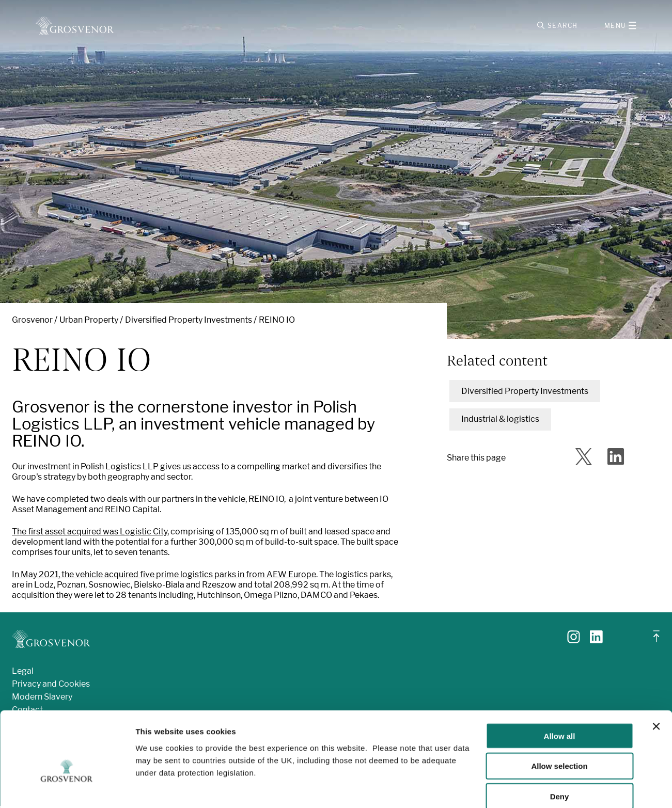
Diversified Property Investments (189, 322)
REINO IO (277, 322)
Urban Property (89, 322)
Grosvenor (32, 322)
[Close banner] (656, 672)
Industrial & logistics (500, 421)
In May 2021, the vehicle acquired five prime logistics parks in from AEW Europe (164, 576)
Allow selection (559, 712)
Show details (542, 788)
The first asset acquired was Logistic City (90, 534)
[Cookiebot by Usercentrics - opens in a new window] (67, 788)
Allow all (560, 681)
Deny (560, 742)
